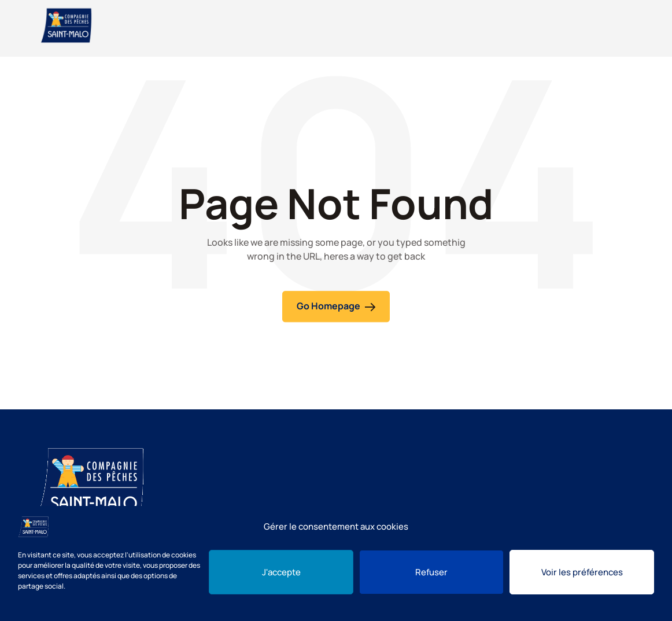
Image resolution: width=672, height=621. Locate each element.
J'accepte (281, 572)
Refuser (431, 572)
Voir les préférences (582, 572)
